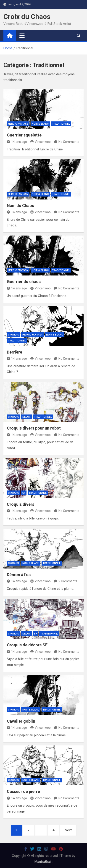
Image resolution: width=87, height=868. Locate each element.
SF (24, 493)
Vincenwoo (41, 142)
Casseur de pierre (23, 791)
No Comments (69, 142)
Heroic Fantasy (18, 124)
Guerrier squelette (24, 135)
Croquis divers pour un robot (34, 428)
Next (68, 830)
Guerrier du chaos (24, 282)
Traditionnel (61, 124)
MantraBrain (43, 862)
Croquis (13, 335)
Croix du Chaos (27, 17)
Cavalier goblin (21, 721)
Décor (26, 417)
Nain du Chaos (20, 206)
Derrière (14, 352)
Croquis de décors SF (27, 645)
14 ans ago (17, 142)
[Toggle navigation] (22, 36)
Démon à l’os (19, 575)
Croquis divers (21, 504)
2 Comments (68, 581)
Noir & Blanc (40, 124)
